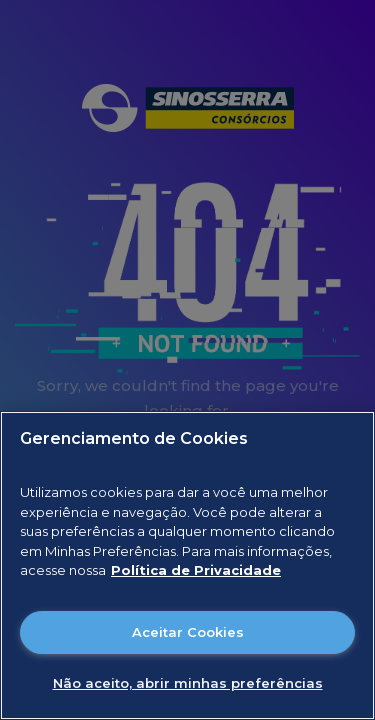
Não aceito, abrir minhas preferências (188, 683)
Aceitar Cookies (188, 632)
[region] (187, 565)
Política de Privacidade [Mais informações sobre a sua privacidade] (196, 570)
